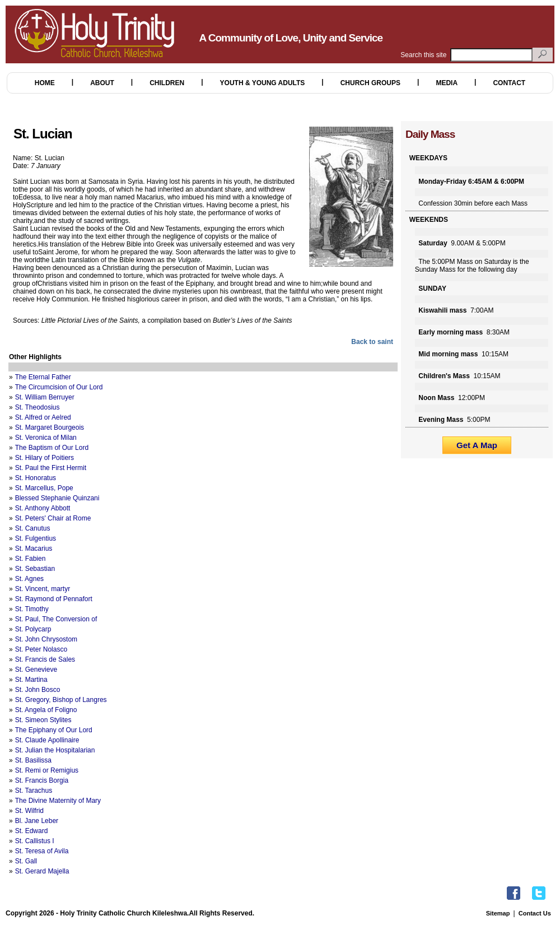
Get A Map (477, 445)
